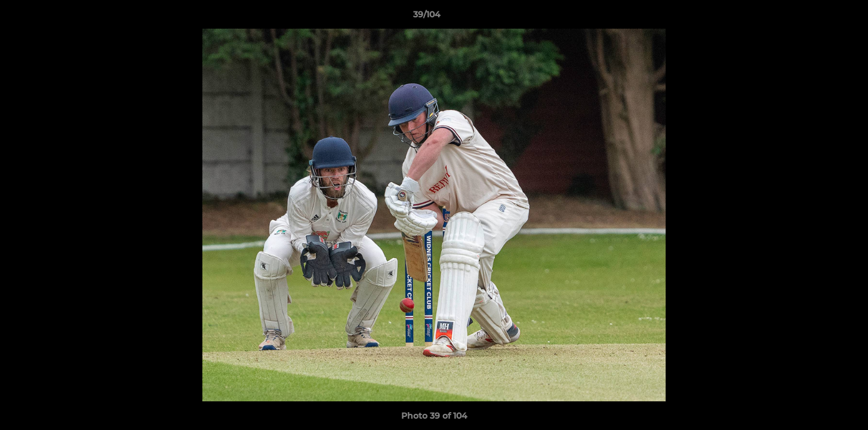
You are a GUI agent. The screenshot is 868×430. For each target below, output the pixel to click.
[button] (818, 17)
